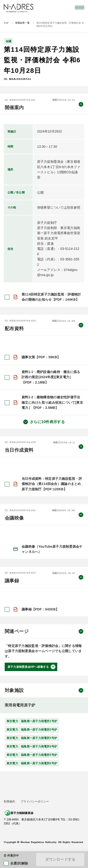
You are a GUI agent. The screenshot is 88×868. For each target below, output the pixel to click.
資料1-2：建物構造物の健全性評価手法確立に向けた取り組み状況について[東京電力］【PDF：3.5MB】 (52, 402)
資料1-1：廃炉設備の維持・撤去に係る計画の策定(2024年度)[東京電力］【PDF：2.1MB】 (51, 377)
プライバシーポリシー (35, 801)
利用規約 (9, 801)
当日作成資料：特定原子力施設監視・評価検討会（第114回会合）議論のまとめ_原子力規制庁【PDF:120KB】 (52, 484)
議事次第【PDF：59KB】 (41, 357)
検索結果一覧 (22, 23)
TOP (6, 23)
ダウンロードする (60, 859)
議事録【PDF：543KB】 (40, 609)
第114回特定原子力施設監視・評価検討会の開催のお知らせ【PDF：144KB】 (51, 297)
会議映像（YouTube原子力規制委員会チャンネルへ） (52, 549)
